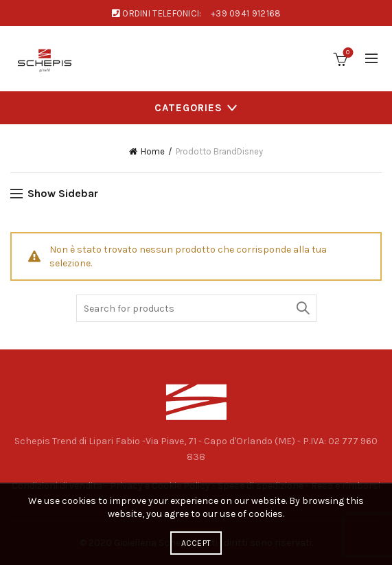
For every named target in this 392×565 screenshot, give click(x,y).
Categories (188, 108)
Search (303, 308)
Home (153, 151)
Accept (196, 543)
